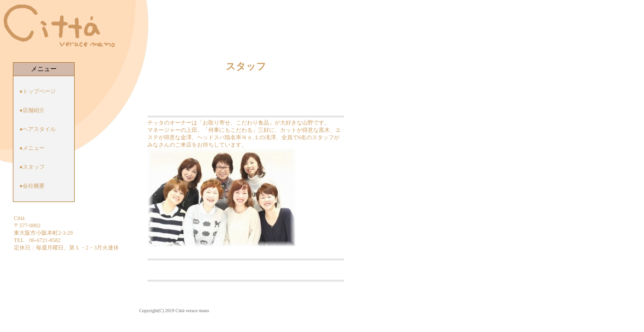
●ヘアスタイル (38, 129)
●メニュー (32, 148)
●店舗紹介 (32, 110)
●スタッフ (32, 167)
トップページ (39, 91)
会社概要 (34, 186)
